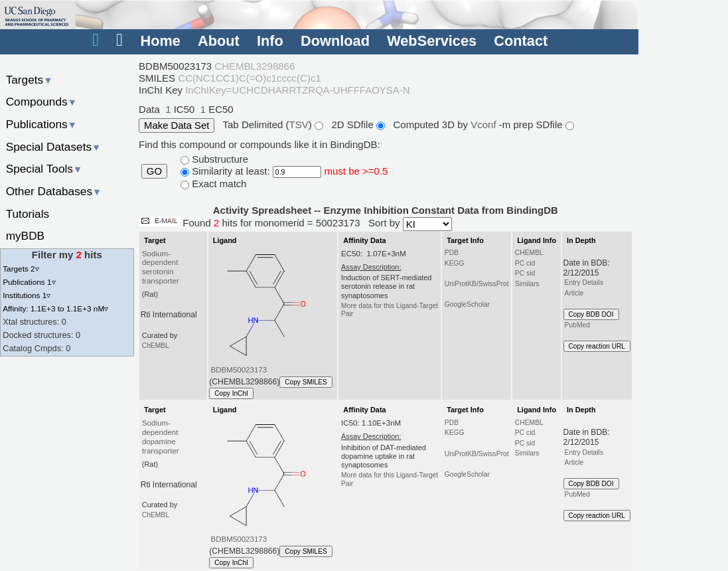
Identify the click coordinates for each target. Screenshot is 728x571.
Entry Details (584, 283)
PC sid (525, 273)
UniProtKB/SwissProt (477, 284)
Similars (527, 284)
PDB (452, 253)
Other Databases (54, 191)
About (219, 41)
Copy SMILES (306, 382)
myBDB (25, 236)
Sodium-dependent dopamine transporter (161, 437)
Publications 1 (29, 282)
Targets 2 (21, 269)
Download (335, 41)
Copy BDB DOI (591, 314)
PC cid (525, 263)
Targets (30, 80)
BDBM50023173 (239, 370)
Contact (521, 41)
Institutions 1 (27, 295)
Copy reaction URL (597, 346)
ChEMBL (156, 346)
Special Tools (44, 169)
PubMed (577, 325)
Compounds (41, 102)
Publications (41, 124)
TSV (299, 124)
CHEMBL (529, 253)
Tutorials (28, 214)
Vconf (485, 124)
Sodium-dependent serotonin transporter (161, 268)
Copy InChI (231, 393)
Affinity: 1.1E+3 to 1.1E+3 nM (55, 308)
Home (160, 41)
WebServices (432, 41)
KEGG (455, 263)
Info (270, 41)
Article (574, 293)
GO (154, 171)
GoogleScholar (467, 304)
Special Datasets (54, 147)
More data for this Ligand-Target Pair (390, 310)
